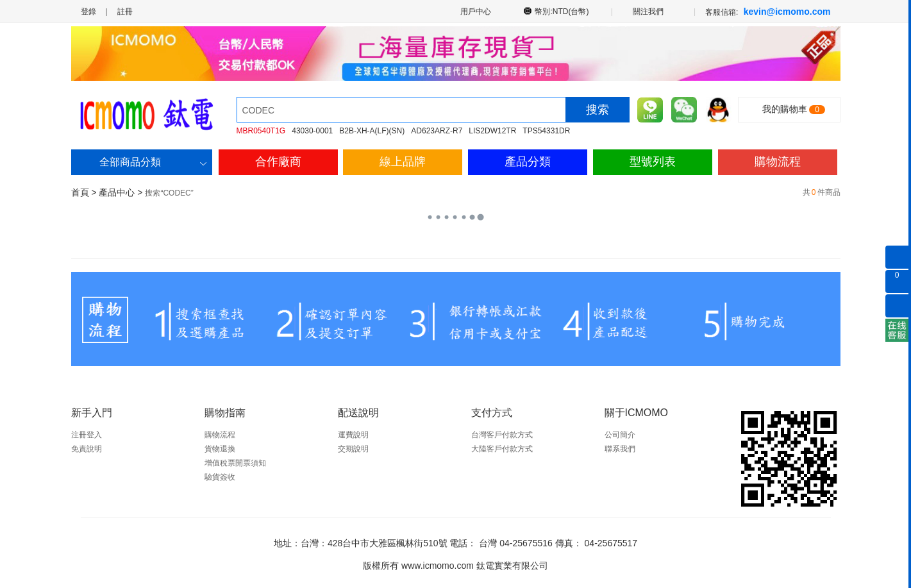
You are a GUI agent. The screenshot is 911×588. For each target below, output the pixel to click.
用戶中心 (475, 11)
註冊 (125, 12)
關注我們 (649, 11)
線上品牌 (403, 162)
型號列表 (653, 162)
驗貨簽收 (220, 477)
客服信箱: (768, 12)
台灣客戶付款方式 (502, 435)
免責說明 (87, 449)
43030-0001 (312, 131)
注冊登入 (87, 435)
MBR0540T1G (261, 131)
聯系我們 (620, 449)
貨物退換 (220, 449)
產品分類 (528, 162)
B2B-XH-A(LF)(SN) (372, 131)
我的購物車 (785, 109)
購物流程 (778, 162)
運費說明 (353, 435)
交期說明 (353, 449)
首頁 (80, 192)
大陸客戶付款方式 (502, 449)
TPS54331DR (546, 131)
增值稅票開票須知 (235, 463)
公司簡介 (620, 435)
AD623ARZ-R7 (437, 131)
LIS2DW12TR (492, 131)
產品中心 (117, 192)
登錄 (88, 12)
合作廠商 (278, 162)
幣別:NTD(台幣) (562, 11)
